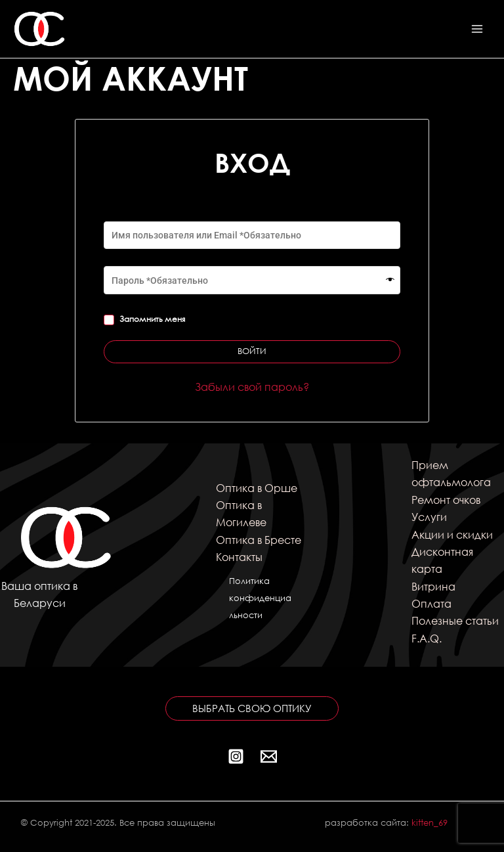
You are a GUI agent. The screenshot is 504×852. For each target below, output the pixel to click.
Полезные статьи (455, 620)
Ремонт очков (446, 500)
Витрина (433, 586)
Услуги (429, 517)
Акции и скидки (452, 534)
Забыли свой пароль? (252, 387)
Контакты (239, 557)
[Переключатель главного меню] (477, 29)
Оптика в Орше (257, 488)
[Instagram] (236, 756)
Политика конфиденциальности (260, 598)
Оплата (431, 603)
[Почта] (269, 756)
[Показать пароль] (390, 280)
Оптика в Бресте (259, 540)
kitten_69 (430, 823)
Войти (252, 351)
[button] (252, 708)
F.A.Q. (427, 638)
